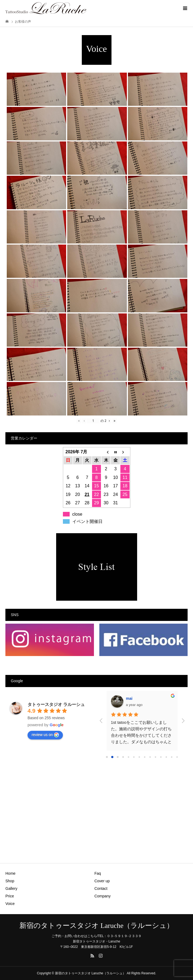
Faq (98, 873)
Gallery (11, 888)
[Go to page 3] (123, 757)
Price (10, 896)
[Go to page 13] (177, 757)
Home (10, 873)
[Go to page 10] (161, 757)
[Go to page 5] (134, 757)
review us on (45, 735)
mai (129, 698)
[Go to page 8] (150, 757)
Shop (10, 881)
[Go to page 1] (112, 757)
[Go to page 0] (107, 757)
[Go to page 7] (145, 757)
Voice (10, 904)
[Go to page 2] (118, 757)
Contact (101, 888)
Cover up (102, 881)
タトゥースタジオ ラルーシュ (56, 704)
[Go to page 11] (166, 757)
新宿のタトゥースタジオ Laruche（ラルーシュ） (97, 926)
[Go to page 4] (129, 757)
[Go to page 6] (139, 757)
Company (103, 896)
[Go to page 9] (156, 757)
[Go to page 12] (172, 757)
